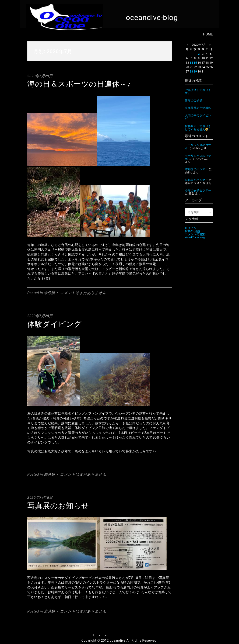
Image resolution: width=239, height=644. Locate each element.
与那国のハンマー (197, 169)
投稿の (192, 231)
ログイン (191, 228)
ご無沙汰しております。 (198, 92)
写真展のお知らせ (58, 506)
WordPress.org (195, 237)
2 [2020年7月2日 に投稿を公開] (199, 54)
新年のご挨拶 (194, 100)
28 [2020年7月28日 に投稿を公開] (191, 72)
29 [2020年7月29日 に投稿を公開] (195, 72)
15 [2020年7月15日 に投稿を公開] (195, 63)
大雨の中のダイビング (198, 117)
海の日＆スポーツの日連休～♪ (79, 84)
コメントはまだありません (83, 293)
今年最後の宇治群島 (198, 108)
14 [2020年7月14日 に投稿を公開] (191, 63)
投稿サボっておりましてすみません (198, 128)
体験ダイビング (54, 324)
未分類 (49, 293)
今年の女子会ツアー (198, 190)
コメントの (195, 234)
